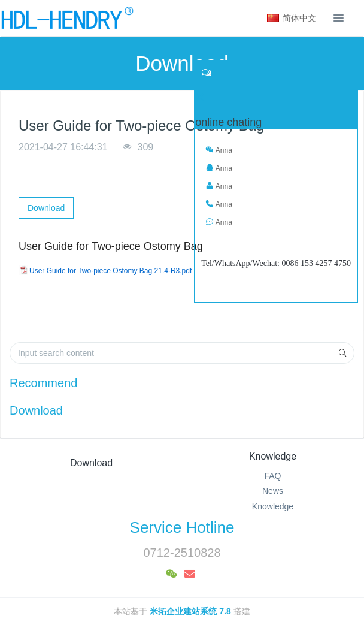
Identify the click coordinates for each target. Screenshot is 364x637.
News (273, 491)
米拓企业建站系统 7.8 (190, 611)
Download (46, 208)
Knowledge (273, 456)
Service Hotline (182, 527)
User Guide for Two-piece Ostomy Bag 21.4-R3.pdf (110, 271)
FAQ (272, 476)
